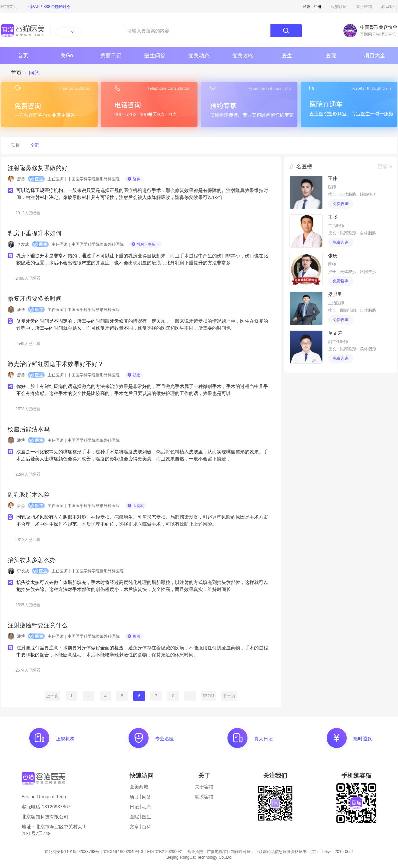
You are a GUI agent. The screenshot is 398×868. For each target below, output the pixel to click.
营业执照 (195, 852)
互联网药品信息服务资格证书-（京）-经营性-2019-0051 (304, 852)
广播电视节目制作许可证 (229, 852)
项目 (134, 797)
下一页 (229, 696)
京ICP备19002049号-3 (123, 852)
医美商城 (139, 787)
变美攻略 (243, 55)
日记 (134, 807)
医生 (287, 55)
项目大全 (375, 55)
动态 (147, 807)
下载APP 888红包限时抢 (48, 7)
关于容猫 (364, 7)
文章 (134, 827)
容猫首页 (9, 7)
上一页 (52, 696)
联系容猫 (204, 797)
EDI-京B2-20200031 (165, 852)
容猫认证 (339, 7)
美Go (67, 55)
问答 (147, 797)
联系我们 (389, 7)
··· (88, 696)
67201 (208, 696)
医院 (331, 55)
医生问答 (155, 55)
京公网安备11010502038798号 (72, 852)
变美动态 (199, 55)
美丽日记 (111, 55)
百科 (147, 827)
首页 (23, 55)
